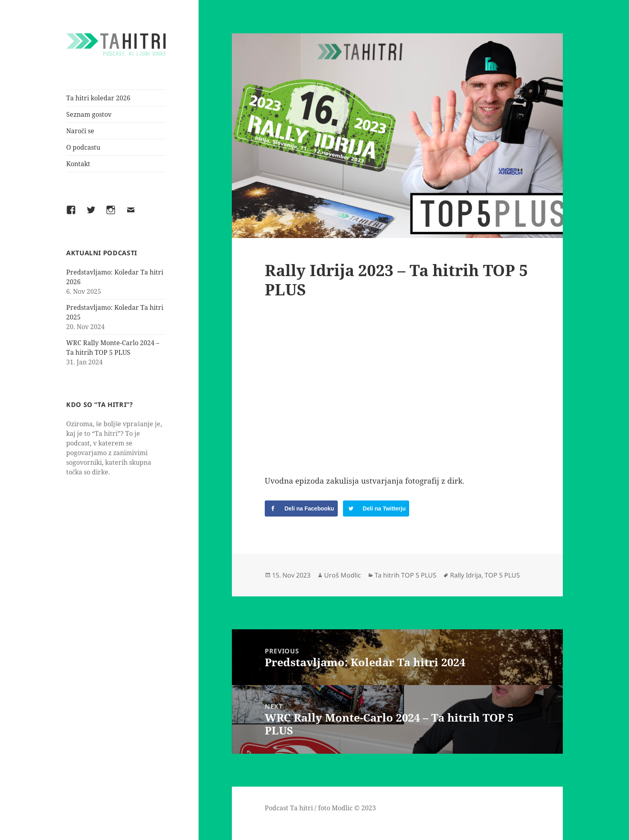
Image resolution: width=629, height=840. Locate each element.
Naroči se (80, 131)
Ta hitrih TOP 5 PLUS (406, 575)
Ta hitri (301, 808)
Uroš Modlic (343, 575)
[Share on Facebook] (301, 508)
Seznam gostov (89, 114)
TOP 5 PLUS (502, 575)
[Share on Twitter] (376, 508)
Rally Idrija (466, 575)
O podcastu (83, 147)
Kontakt (78, 164)
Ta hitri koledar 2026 (98, 98)
